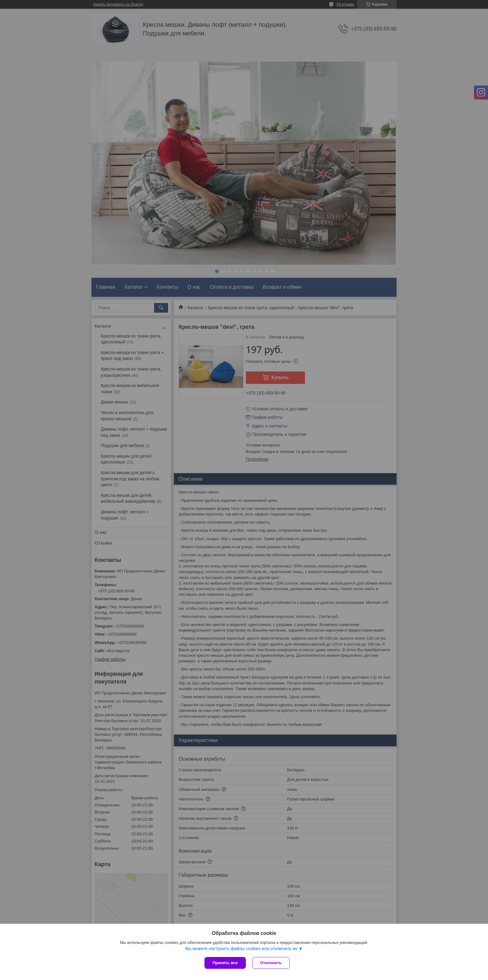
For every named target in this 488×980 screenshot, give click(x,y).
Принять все (225, 963)
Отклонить (271, 963)
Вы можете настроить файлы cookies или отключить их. (242, 949)
